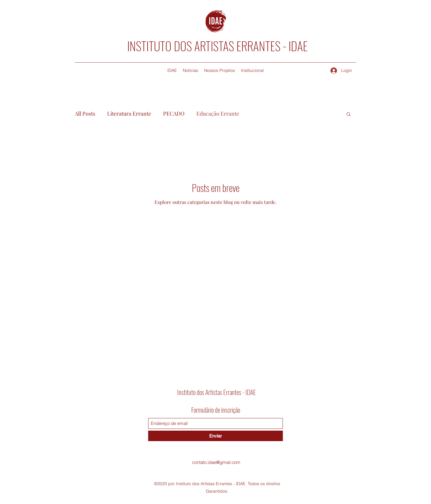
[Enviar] (215, 436)
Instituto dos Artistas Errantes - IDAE (217, 392)
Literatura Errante (129, 113)
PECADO (174, 113)
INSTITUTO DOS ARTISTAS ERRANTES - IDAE (217, 46)
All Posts (85, 113)
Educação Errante (218, 113)
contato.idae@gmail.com (216, 462)
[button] (349, 115)
